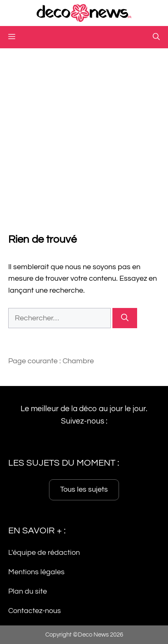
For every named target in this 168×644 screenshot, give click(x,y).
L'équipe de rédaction (44, 553)
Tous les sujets (84, 489)
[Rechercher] (125, 318)
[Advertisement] (84, 137)
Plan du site (28, 591)
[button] (156, 37)
